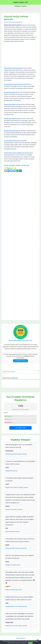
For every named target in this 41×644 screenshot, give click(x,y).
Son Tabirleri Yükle (20, 428)
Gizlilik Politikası (20, 638)
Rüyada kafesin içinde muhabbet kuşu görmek (17, 153)
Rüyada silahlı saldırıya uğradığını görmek (17, 487)
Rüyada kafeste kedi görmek (12, 92)
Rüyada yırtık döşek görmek (13, 565)
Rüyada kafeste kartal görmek (12, 131)
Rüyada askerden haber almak (14, 590)
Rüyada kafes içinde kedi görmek (13, 68)
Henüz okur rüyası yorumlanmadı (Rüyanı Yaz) (13, 22)
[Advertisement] (20, 55)
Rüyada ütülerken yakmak (12, 532)
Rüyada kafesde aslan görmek (12, 141)
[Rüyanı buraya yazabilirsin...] (20, 372)
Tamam (30, 643)
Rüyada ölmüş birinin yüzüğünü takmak (16, 454)
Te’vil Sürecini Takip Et (21, 361)
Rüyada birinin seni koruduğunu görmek (16, 626)
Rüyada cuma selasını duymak (14, 509)
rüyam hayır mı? (21, 2)
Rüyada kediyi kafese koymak (12, 119)
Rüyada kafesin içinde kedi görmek (13, 84)
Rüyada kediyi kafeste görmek (12, 104)
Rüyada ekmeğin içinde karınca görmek (16, 548)
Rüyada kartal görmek (11, 471)
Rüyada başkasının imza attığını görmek (16, 606)
